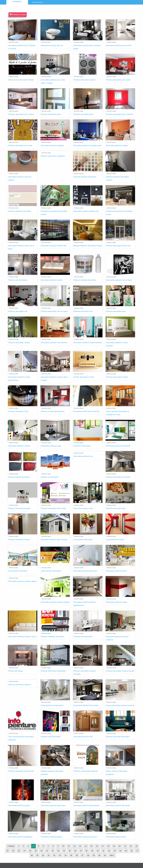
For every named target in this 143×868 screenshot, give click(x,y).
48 (32, 855)
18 (108, 846)
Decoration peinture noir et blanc (119, 280)
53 (60, 855)
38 (87, 851)
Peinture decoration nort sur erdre (54, 311)
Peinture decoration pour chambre (120, 114)
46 (132, 851)
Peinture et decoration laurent (53, 411)
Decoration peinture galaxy (52, 837)
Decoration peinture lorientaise (118, 446)
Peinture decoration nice (83, 311)
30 (42, 851)
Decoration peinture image (117, 602)
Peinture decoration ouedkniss (53, 156)
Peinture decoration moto (18, 411)
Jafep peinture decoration (51, 571)
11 (69, 846)
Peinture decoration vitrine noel (118, 246)
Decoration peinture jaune (116, 571)
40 (98, 851)
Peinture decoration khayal (19, 540)
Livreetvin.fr (17, 2)
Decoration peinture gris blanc (85, 837)
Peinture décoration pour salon (118, 80)
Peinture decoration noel (116, 311)
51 (49, 855)
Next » (112, 855)
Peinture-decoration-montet (117, 377)
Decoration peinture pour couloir (119, 45)
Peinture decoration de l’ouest (20, 146)
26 (19, 851)
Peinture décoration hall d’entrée (21, 771)
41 (103, 851)
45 (126, 851)
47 (137, 851)
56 (77, 855)
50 (43, 855)
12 (74, 846)
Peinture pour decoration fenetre (21, 80)
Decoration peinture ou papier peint (87, 146)
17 (103, 846)
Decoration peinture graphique (20, 837)
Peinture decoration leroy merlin (54, 508)
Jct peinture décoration (115, 540)
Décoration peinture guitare (19, 805)
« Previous (11, 846)
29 (36, 851)
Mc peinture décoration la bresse (86, 411)
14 (86, 846)
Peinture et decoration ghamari (86, 771)
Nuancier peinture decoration (85, 177)
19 (114, 846)
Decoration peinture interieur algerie (23, 581)
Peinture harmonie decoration (118, 737)
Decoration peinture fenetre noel (54, 246)
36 (75, 851)
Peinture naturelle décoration (85, 280)
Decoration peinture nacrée (52, 280)
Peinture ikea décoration (83, 637)
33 (58, 851)
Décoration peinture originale (52, 146)
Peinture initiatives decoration (53, 637)
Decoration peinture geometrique (86, 805)
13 (80, 846)
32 (53, 851)
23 (137, 846)
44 (120, 851)
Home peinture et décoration (52, 705)
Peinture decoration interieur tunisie (120, 671)
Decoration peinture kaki (83, 508)
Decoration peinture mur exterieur (54, 343)
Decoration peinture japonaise (85, 571)
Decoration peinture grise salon (53, 805)
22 (131, 846)
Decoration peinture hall (83, 737)
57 (83, 855)
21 (125, 846)
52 (54, 855)
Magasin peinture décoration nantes (88, 246)
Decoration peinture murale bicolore (88, 343)
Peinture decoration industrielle (53, 671)
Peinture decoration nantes (19, 343)
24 (8, 851)
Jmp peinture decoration (18, 571)
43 (115, 851)
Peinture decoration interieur (20, 685)
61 (105, 855)
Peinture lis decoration (50, 477)
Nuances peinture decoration (20, 211)
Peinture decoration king (116, 508)
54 (66, 855)
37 (81, 851)
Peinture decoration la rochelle (118, 477)
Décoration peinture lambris (19, 446)
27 (25, 851)
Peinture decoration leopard (19, 508)
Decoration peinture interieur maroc (22, 637)
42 (109, 851)
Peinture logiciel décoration (19, 477)
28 (30, 851)
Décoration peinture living (51, 446)
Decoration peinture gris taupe (118, 805)
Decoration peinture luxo (83, 456)
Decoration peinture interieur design (55, 602)
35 (70, 851)
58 (88, 855)
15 (91, 846)
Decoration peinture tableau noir (86, 211)
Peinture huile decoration (51, 737)
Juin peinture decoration (83, 540)
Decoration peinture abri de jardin (54, 540)
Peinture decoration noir (18, 311)
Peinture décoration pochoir (84, 80)
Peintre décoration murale (84, 377)
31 (47, 851)
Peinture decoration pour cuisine (21, 114)
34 (64, 851)
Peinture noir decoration (18, 280)
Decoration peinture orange (117, 146)
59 (94, 855)
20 (120, 846)
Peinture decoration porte (51, 114)
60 (99, 855)
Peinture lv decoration (82, 446)
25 (13, 851)
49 (37, 855)
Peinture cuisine (14, 42)
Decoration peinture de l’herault (86, 705)
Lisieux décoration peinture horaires (120, 705)
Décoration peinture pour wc (52, 45)
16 (97, 846)
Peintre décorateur (16, 671)
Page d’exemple (38, 2)
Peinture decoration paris (83, 114)
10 (63, 846)
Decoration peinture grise (116, 837)
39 (92, 851)
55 (71, 855)
